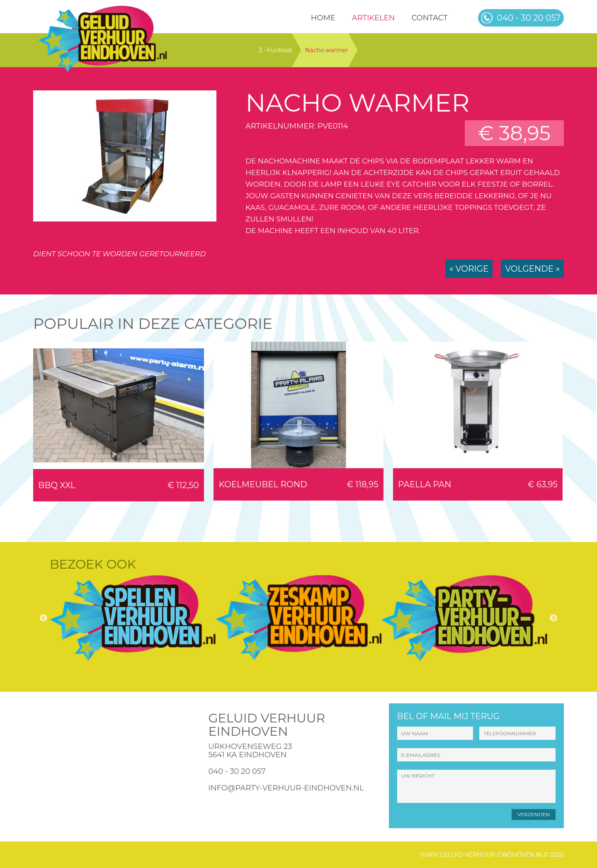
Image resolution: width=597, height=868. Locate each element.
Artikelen (374, 18)
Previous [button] (44, 618)
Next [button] (553, 618)
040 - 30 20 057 (237, 771)
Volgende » (532, 269)
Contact (429, 18)
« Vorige (469, 269)
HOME (323, 18)
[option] (133, 618)
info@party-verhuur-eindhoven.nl (286, 788)
